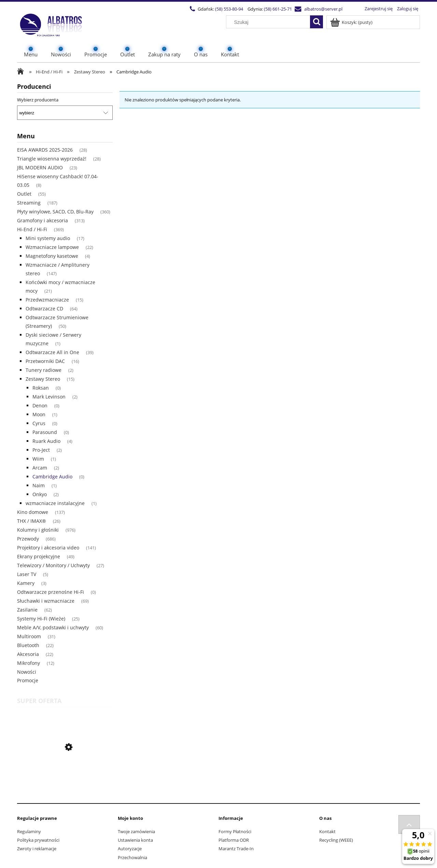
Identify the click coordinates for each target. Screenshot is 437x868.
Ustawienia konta (135, 840)
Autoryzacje (130, 849)
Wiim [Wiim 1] (38, 459)
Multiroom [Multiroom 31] (29, 636)
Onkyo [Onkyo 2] (40, 494)
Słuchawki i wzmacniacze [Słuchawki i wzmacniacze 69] (46, 601)
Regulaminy (29, 831)
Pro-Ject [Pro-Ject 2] (41, 450)
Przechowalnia (132, 857)
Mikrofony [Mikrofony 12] (29, 663)
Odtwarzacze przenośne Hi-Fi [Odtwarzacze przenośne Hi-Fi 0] (51, 592)
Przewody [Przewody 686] (28, 539)
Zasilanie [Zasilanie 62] (27, 610)
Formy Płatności (235, 831)
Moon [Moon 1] (39, 414)
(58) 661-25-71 (278, 9)
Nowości (27, 672)
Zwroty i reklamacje (37, 849)
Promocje (28, 680)
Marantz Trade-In (236, 849)
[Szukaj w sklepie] (270, 22)
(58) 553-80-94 (229, 9)
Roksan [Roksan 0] (41, 388)
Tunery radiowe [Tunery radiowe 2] (44, 370)
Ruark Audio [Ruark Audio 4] (46, 441)
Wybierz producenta (38, 100)
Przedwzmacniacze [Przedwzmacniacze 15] (47, 300)
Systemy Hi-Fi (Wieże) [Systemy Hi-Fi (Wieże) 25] (41, 619)
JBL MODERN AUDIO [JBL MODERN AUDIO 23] (40, 167)
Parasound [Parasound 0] (45, 432)
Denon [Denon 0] (40, 405)
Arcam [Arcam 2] (40, 468)
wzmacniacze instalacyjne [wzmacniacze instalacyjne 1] (55, 503)
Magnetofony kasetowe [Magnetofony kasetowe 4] (52, 256)
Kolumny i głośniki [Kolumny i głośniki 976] (38, 530)
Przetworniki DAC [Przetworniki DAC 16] (45, 361)
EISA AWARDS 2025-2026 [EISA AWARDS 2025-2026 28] (45, 150)
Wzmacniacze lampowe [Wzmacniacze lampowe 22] (52, 247)
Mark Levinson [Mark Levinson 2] (49, 397)
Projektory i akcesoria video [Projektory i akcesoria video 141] (48, 548)
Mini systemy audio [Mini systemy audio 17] (48, 238)
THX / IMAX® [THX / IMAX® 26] (32, 521)
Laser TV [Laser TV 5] (27, 574)
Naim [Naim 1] (39, 485)
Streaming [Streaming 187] (29, 203)
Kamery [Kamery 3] (26, 583)
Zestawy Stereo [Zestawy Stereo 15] (43, 379)
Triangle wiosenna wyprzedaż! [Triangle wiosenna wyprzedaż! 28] (52, 159)
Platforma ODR (234, 840)
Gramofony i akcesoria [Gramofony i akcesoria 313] (43, 220)
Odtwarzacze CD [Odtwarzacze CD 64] (44, 309)
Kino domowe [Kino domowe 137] (33, 512)
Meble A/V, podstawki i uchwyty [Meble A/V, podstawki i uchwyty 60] (53, 627)
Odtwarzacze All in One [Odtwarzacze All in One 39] (52, 352)
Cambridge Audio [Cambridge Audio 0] (52, 477)
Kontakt (327, 831)
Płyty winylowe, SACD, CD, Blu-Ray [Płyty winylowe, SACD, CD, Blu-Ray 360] (55, 212)
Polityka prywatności (38, 840)
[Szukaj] (316, 22)
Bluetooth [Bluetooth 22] (28, 645)
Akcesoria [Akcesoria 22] (28, 654)
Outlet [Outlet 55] (24, 194)
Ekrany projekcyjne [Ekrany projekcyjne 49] (39, 556)
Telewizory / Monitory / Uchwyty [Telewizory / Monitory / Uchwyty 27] (53, 565)
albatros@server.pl (323, 9)
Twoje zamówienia (136, 831)
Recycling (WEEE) (336, 840)
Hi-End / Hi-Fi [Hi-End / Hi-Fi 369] (32, 229)
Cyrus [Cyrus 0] (39, 423)
